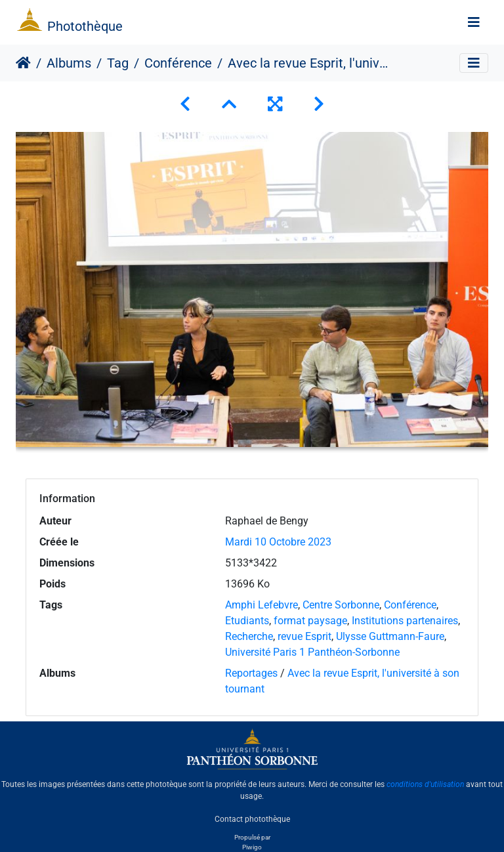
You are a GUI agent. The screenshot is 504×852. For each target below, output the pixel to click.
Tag (118, 63)
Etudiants (247, 621)
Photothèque (85, 26)
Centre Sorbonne (341, 605)
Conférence (178, 63)
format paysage (310, 621)
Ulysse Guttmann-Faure (390, 636)
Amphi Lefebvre (262, 605)
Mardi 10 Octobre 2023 (278, 542)
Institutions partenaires (405, 621)
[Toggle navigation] (474, 22)
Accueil (23, 63)
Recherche (249, 636)
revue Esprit (304, 636)
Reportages (251, 673)
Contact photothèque (252, 819)
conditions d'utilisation (425, 784)
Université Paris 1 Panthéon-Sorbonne (312, 652)
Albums (69, 63)
